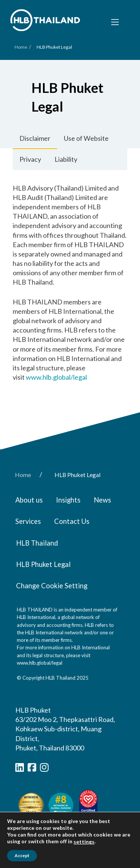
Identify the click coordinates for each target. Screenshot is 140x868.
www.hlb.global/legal (56, 377)
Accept (22, 855)
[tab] (35, 139)
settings (84, 842)
